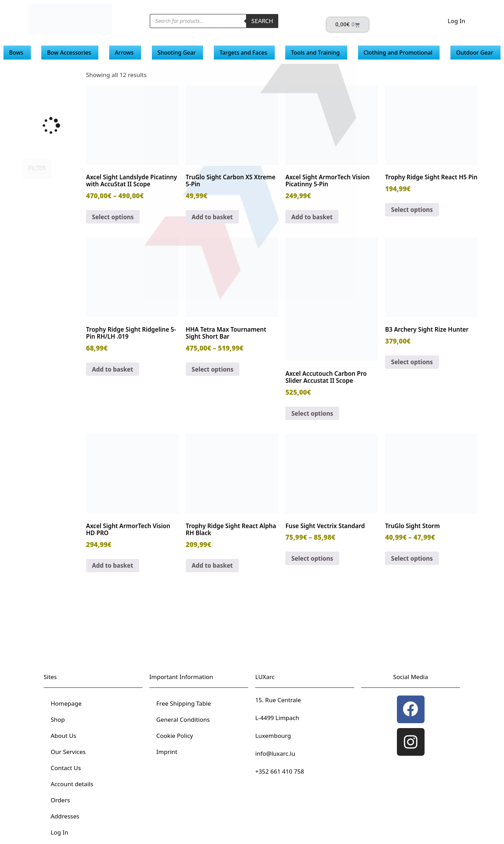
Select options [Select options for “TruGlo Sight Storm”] (412, 558)
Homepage (66, 703)
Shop (58, 720)
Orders (60, 800)
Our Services (68, 752)
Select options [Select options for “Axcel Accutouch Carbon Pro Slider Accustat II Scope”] (312, 413)
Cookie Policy (175, 736)
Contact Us (66, 768)
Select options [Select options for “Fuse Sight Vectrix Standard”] (312, 558)
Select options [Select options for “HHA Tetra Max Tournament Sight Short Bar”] (213, 369)
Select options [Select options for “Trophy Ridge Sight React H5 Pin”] (412, 210)
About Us (64, 736)
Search (262, 21)
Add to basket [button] (212, 217)
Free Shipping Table (184, 703)
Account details (72, 784)
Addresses (65, 816)
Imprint (167, 752)
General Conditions (183, 720)
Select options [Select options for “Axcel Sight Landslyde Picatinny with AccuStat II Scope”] (113, 217)
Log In (456, 21)
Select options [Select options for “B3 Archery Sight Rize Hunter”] (412, 362)
